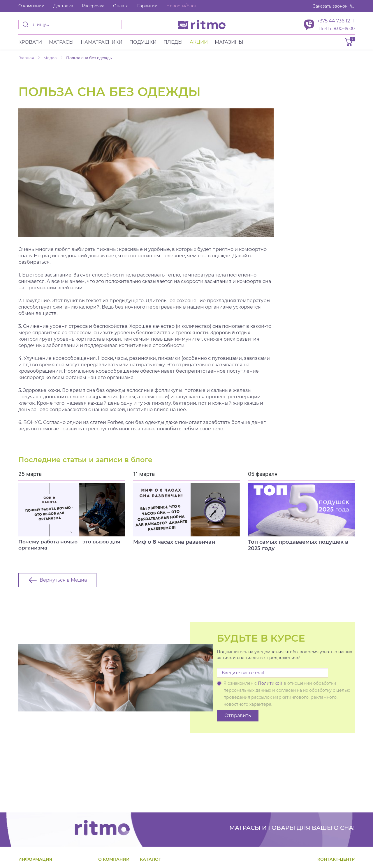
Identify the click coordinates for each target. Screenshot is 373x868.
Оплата (121, 6)
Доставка (63, 6)
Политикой (270, 686)
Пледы (173, 44)
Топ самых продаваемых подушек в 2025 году (298, 547)
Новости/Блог (182, 6)
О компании (31, 6)
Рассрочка (93, 6)
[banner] (202, 24)
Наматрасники (102, 44)
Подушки (143, 44)
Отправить (238, 719)
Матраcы (61, 44)
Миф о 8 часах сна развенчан (174, 543)
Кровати (30, 44)
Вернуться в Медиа (63, 583)
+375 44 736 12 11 (336, 21)
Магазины (229, 44)
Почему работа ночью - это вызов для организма (72, 547)
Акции (199, 44)
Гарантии (147, 6)
